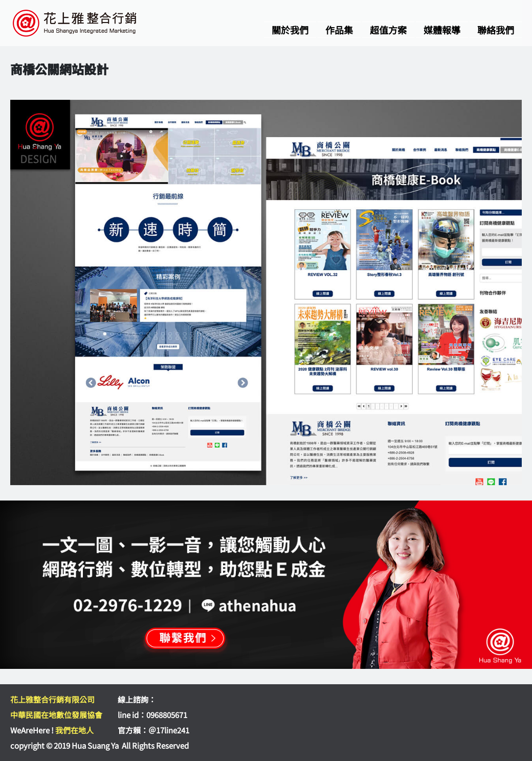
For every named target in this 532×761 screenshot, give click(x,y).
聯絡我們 (496, 30)
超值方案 (388, 30)
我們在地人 (74, 730)
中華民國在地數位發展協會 (56, 715)
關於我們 (290, 30)
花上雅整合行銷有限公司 (52, 699)
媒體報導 (442, 30)
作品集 (339, 30)
